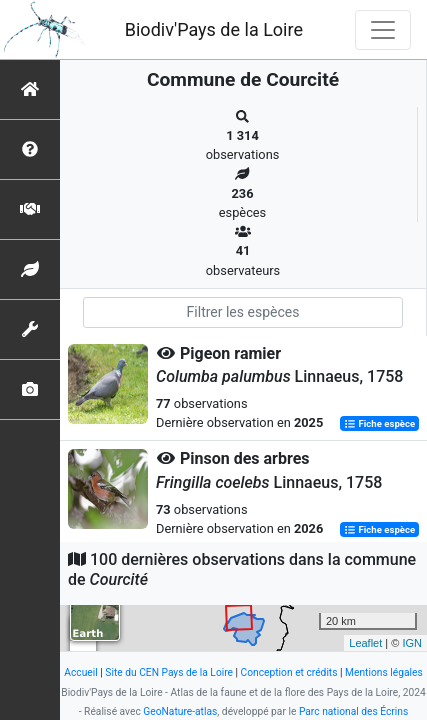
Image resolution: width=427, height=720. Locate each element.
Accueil (80, 672)
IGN (412, 643)
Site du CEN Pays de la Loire (169, 672)
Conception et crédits (289, 672)
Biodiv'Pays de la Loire (214, 29)
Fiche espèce (379, 423)
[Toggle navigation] (383, 30)
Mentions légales (384, 672)
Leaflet (365, 643)
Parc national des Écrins (353, 711)
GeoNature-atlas (180, 711)
